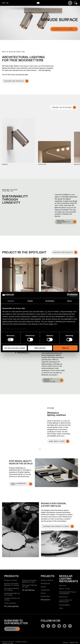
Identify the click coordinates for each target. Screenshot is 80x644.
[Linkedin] (54, 626)
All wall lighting (28, 590)
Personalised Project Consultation (68, 593)
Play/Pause (40, 449)
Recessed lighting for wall (30, 586)
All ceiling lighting (11, 606)
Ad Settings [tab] (50, 301)
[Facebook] (48, 626)
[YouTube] (65, 626)
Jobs (61, 608)
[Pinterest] (70, 626)
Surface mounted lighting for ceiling (12, 584)
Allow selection (40, 348)
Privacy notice (8, 642)
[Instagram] (43, 626)
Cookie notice (21, 642)
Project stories (47, 580)
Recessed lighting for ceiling (12, 589)
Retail (43, 593)
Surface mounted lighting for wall (29, 581)
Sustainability (65, 605)
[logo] (38, 3)
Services (63, 585)
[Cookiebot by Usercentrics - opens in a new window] (68, 295)
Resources (63, 597)
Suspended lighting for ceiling (12, 594)
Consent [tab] (11, 301)
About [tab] (69, 301)
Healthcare (45, 596)
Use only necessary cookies (15, 348)
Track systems (10, 603)
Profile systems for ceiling (12, 599)
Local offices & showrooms (65, 601)
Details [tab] (30, 301)
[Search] (70, 3)
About (66, 642)
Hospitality (45, 590)
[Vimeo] (59, 626)
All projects (46, 600)
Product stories (11, 580)
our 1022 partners (16, 312)
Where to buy (65, 589)
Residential (45, 583)
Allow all (65, 348)
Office (43, 587)
